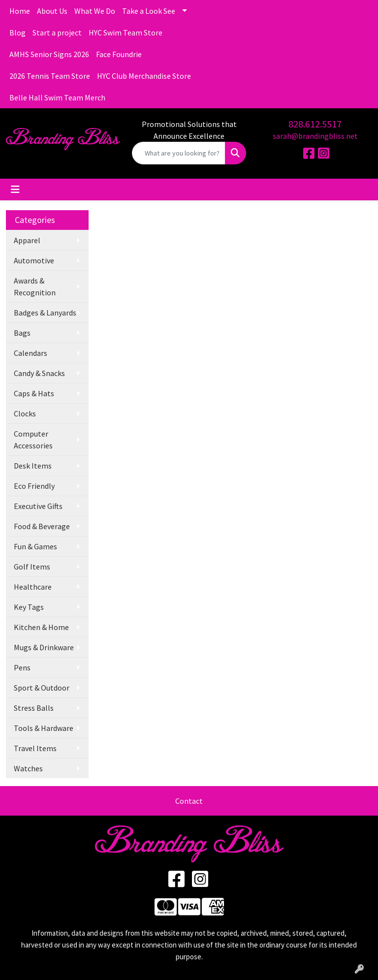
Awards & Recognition (35, 286)
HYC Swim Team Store (126, 32)
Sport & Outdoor (42, 688)
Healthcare (33, 587)
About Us (52, 11)
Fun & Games (35, 546)
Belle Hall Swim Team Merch (57, 97)
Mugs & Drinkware (44, 647)
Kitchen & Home (41, 627)
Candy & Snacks (39, 373)
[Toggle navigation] (15, 190)
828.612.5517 (315, 124)
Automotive (34, 260)
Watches (28, 768)
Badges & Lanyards (45, 313)
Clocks (25, 413)
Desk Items (33, 466)
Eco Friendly (34, 486)
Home (20, 11)
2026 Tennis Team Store (50, 76)
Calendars (31, 353)
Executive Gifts (38, 506)
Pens (22, 667)
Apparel (27, 240)
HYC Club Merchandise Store (144, 76)
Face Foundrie (119, 54)
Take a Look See (149, 11)
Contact (189, 801)
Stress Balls (34, 708)
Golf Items (32, 567)
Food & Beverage (42, 526)
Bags (22, 333)
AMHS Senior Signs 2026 (49, 54)
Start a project (57, 32)
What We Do (95, 11)
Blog (17, 32)
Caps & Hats (34, 393)
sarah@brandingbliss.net (315, 136)
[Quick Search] (179, 153)
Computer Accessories (33, 440)
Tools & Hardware (44, 728)
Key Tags (29, 607)
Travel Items (35, 748)
